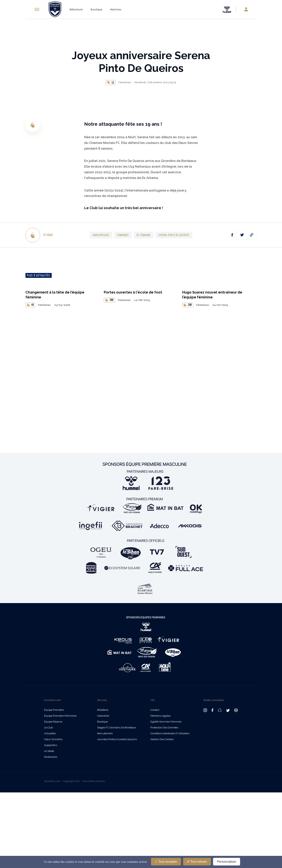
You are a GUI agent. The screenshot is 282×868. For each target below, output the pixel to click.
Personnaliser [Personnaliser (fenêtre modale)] (227, 862)
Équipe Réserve (53, 797)
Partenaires (51, 832)
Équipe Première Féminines (60, 791)
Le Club (48, 803)
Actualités (50, 809)
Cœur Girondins (53, 815)
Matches (116, 9)
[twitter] (242, 389)
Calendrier (103, 791)
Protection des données (164, 803)
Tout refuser (197, 862)
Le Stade (49, 827)
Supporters (51, 821)
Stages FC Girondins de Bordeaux (117, 803)
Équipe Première (54, 785)
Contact (155, 785)
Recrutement (105, 809)
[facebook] (232, 389)
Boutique (97, 9)
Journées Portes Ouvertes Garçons (117, 815)
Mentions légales (160, 791)
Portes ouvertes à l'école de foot (133, 489)
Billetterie (76, 9)
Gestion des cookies (162, 815)
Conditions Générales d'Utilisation (170, 809)
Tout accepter (166, 862)
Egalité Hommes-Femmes (166, 797)
